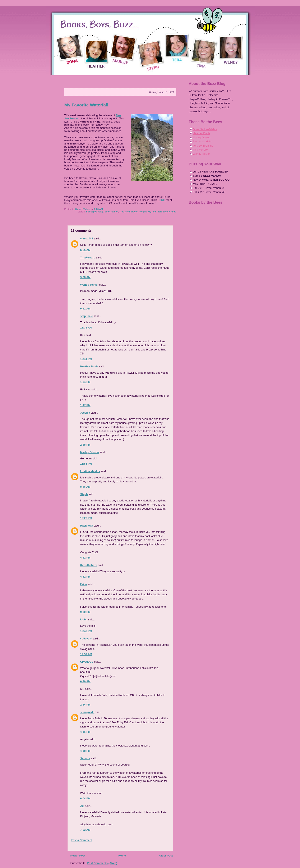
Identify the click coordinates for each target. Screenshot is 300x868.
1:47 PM (85, 405)
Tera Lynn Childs (167, 212)
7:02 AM (85, 830)
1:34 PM (85, 382)
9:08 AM (85, 277)
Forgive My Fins (148, 212)
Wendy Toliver (89, 285)
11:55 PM (86, 464)
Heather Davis (89, 366)
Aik (82, 806)
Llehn (84, 619)
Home (122, 856)
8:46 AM (85, 487)
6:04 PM (85, 798)
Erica (84, 584)
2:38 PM (85, 445)
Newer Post (78, 856)
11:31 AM (86, 328)
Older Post (166, 856)
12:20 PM (86, 518)
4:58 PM (85, 751)
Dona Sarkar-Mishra (205, 129)
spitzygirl (86, 639)
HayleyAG (87, 526)
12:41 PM (86, 359)
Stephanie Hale (202, 141)
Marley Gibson (90, 452)
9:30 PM (85, 612)
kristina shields (90, 471)
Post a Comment (82, 840)
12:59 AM (86, 654)
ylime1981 (87, 238)
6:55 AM (85, 250)
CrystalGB (87, 662)
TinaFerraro (88, 258)
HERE (162, 200)
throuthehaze (89, 565)
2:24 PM (85, 705)
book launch (112, 212)
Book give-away (95, 212)
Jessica (85, 413)
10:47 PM (86, 631)
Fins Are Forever (128, 212)
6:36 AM (85, 681)
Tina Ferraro (200, 150)
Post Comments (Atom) (102, 863)
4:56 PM (85, 732)
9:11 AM (85, 309)
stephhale (87, 316)
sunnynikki (87, 712)
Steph (84, 494)
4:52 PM (85, 577)
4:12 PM (85, 558)
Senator (85, 758)
